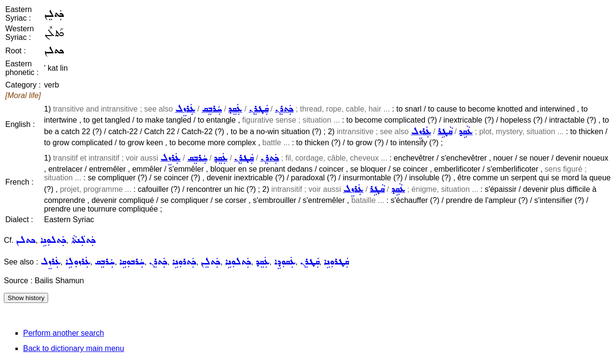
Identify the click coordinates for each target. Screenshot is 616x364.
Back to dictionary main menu (74, 348)
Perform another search (64, 333)
